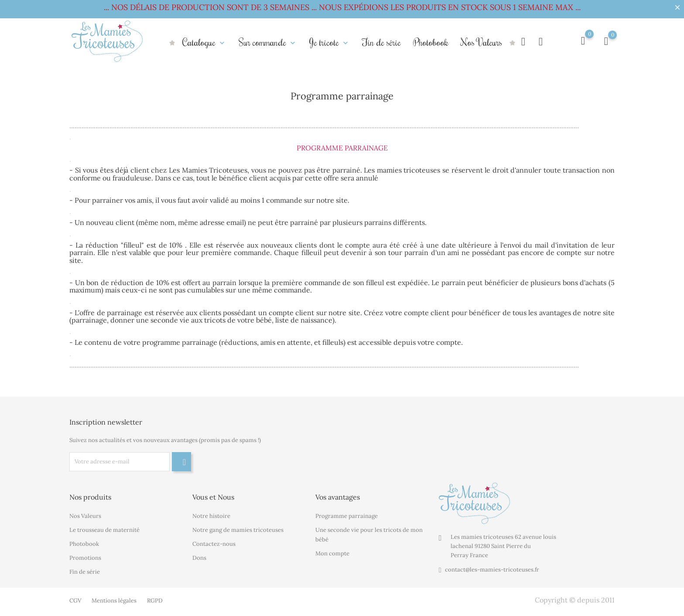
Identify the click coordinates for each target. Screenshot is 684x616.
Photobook (431, 42)
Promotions (85, 558)
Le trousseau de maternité (104, 530)
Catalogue (204, 42)
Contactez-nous (214, 544)
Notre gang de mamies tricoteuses (238, 530)
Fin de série (381, 42)
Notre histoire (211, 516)
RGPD (155, 601)
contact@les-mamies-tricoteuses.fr (492, 570)
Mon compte (332, 553)
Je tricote (330, 42)
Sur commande (268, 42)
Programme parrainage (347, 516)
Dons (199, 558)
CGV (75, 601)
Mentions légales (114, 601)
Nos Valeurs (481, 42)
